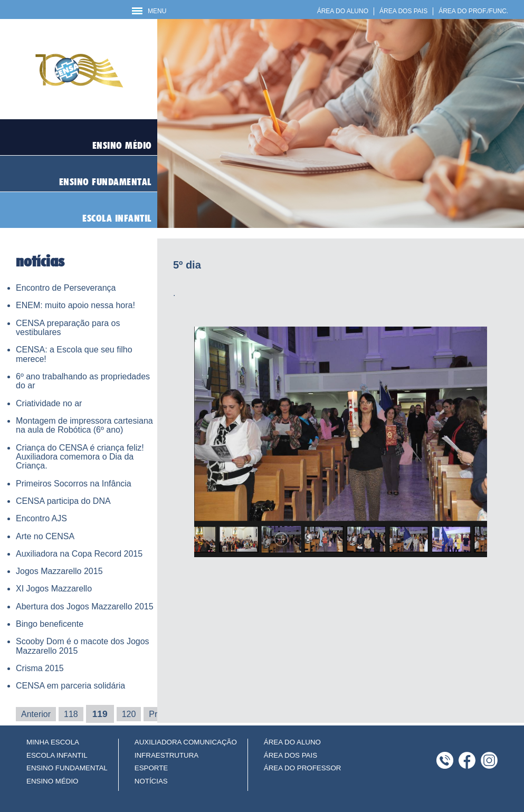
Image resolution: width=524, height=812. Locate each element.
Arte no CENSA (45, 536)
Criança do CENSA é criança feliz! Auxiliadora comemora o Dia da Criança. (80, 457)
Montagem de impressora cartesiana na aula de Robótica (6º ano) (84, 425)
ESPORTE (151, 768)
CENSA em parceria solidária (70, 686)
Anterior (36, 714)
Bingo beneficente (50, 624)
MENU (149, 11)
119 (100, 714)
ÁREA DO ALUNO (343, 11)
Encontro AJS (41, 518)
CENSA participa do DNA (63, 501)
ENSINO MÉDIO (53, 781)
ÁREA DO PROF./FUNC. (473, 11)
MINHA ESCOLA (53, 742)
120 (129, 714)
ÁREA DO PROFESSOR (303, 768)
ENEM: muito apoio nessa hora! (75, 305)
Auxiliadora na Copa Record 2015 (79, 554)
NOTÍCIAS (151, 781)
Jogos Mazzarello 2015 (59, 571)
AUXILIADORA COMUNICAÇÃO (186, 742)
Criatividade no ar (49, 403)
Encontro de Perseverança (66, 288)
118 (71, 714)
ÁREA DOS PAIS (403, 11)
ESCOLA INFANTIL (57, 755)
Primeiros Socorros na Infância (74, 484)
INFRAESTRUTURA (166, 755)
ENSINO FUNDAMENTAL (67, 768)
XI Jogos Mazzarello (54, 589)
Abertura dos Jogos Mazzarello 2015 (85, 606)
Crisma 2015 (40, 668)
